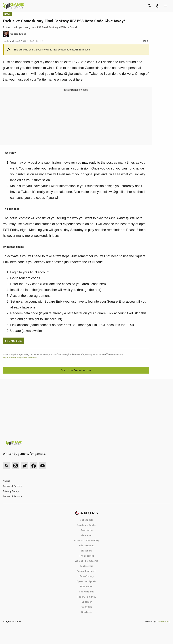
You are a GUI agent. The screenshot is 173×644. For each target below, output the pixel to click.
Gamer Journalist (86, 571)
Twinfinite (87, 530)
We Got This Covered (87, 561)
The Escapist (86, 556)
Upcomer (87, 602)
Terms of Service (12, 486)
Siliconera (86, 551)
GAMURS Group (163, 621)
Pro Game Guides (87, 525)
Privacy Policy (11, 491)
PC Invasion (86, 586)
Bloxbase (86, 612)
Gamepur (86, 535)
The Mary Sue (86, 592)
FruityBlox (87, 607)
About (6, 481)
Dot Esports (87, 520)
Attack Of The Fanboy (87, 540)
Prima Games (86, 545)
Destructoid (86, 566)
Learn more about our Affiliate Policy (20, 358)
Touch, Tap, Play (87, 597)
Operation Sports (86, 581)
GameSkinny (87, 576)
